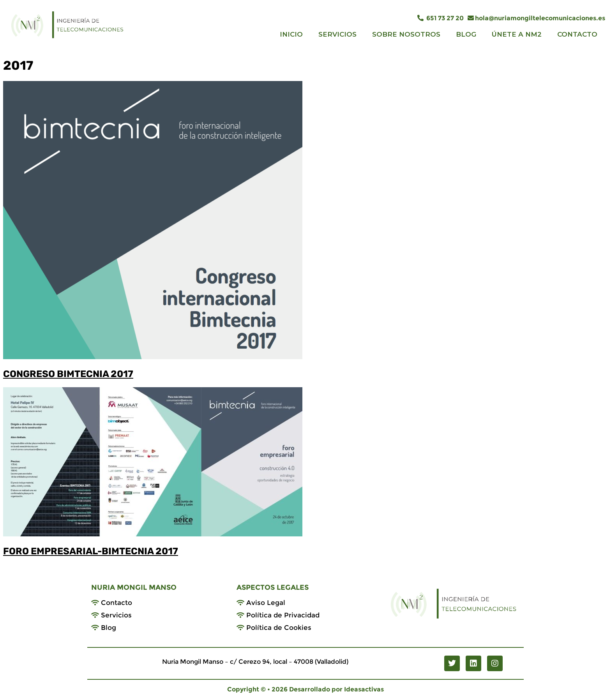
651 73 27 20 (441, 18)
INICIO (291, 34)
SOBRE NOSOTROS (406, 34)
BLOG (466, 34)
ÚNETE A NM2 (517, 34)
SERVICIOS (337, 34)
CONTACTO (577, 34)
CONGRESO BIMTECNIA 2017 (68, 374)
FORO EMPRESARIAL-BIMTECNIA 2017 (91, 551)
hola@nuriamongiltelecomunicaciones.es (536, 18)
